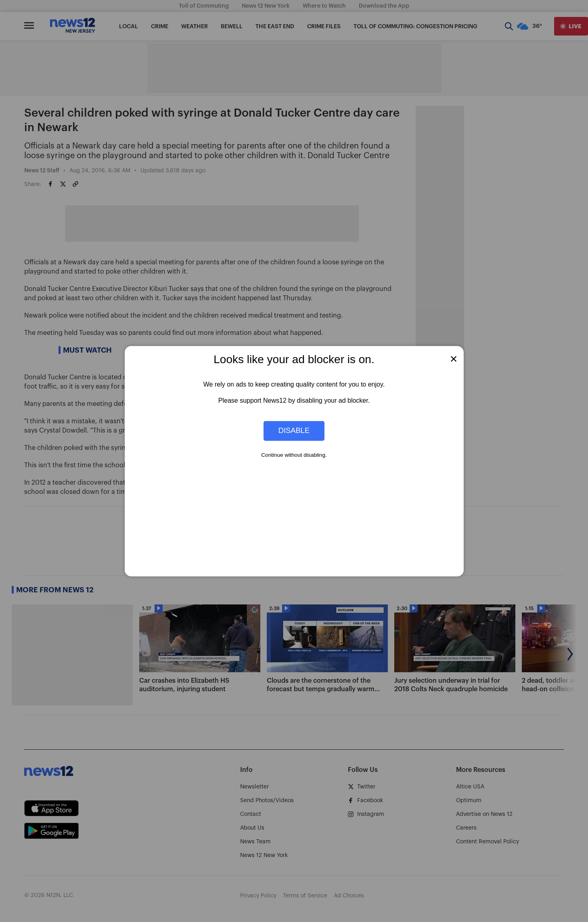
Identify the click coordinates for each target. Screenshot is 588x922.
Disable (294, 431)
